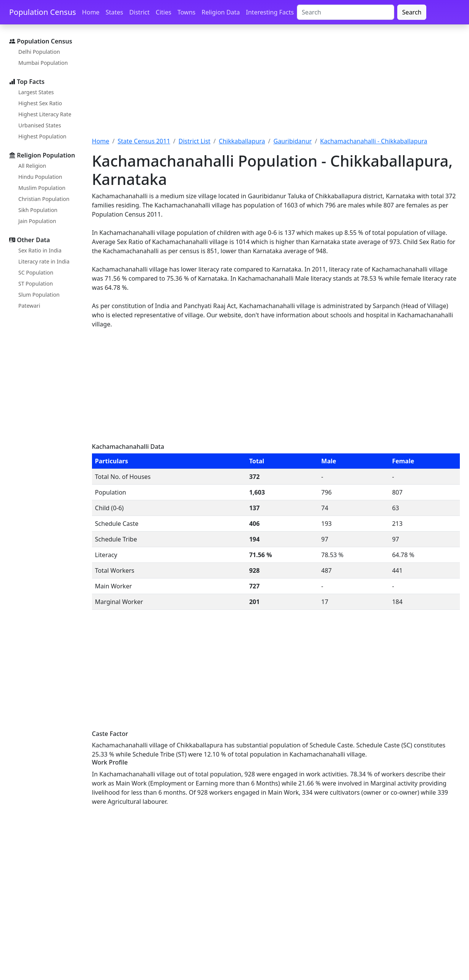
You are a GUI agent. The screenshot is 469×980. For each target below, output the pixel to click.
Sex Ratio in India (40, 250)
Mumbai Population (43, 63)
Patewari (29, 306)
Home (91, 12)
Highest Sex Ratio (40, 103)
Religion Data (221, 12)
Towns (186, 12)
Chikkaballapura (242, 141)
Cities (164, 12)
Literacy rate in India (44, 261)
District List (195, 141)
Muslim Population (42, 188)
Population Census (43, 12)
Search (412, 12)
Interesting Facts (270, 12)
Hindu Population (40, 177)
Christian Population (44, 199)
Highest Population (42, 136)
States (114, 12)
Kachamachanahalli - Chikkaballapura (374, 141)
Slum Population (39, 295)
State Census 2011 (144, 141)
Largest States (36, 92)
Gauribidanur (292, 141)
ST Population (36, 284)
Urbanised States (40, 125)
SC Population (36, 272)
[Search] (346, 12)
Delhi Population (39, 52)
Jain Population (37, 221)
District (139, 12)
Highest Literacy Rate (45, 114)
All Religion (32, 166)
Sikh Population (38, 210)
